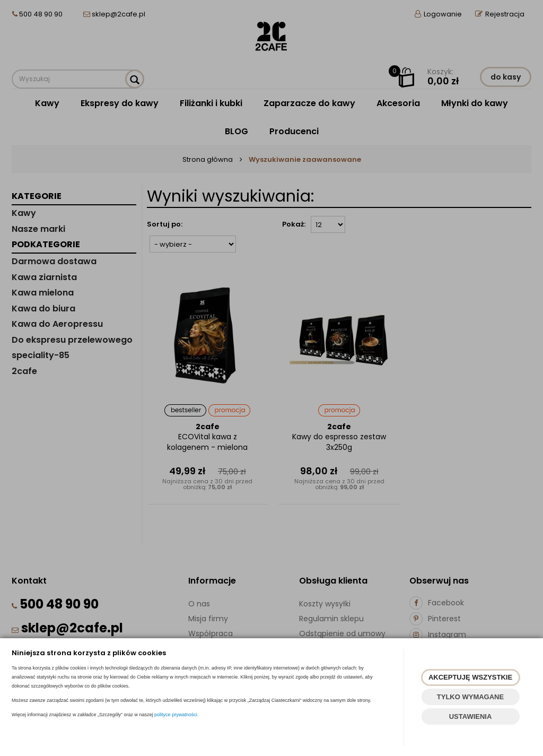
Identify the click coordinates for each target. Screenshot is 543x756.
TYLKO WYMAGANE (470, 697)
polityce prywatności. (176, 715)
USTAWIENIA (471, 716)
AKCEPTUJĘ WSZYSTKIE (470, 677)
